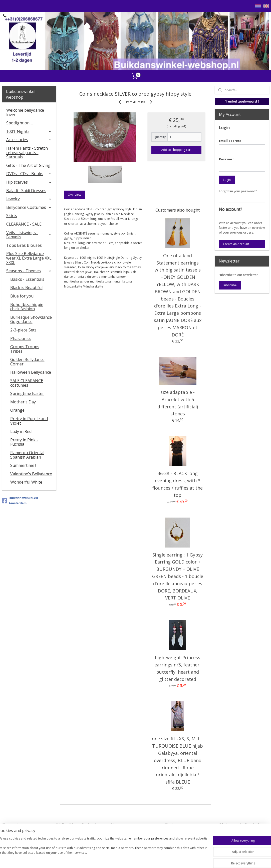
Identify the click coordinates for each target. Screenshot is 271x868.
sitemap (138, 859)
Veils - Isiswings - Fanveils (29, 235)
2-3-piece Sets (23, 330)
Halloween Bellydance (31, 372)
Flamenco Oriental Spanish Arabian (27, 455)
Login (227, 180)
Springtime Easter (27, 393)
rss (149, 859)
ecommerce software (168, 859)
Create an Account (236, 244)
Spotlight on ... (20, 123)
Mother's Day (23, 402)
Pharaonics (21, 338)
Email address (230, 141)
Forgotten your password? (238, 191)
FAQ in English (234, 832)
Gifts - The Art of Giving (28, 165)
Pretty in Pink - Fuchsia (24, 442)
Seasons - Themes (29, 271)
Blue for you (22, 296)
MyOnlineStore (213, 859)
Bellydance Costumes (29, 207)
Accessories (29, 140)
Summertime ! (23, 465)
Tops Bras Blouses (24, 245)
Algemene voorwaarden (124, 828)
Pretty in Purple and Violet (29, 421)
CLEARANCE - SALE (24, 224)
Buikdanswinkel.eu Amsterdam (20, 501)
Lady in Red (21, 431)
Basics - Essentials (27, 279)
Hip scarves (29, 182)
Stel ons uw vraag (183, 825)
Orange (17, 410)
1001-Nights (29, 131)
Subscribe (230, 285)
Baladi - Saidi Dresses (26, 191)
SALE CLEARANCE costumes (27, 383)
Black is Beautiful (26, 288)
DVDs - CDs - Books (29, 174)
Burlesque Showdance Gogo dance (31, 319)
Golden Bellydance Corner (27, 362)
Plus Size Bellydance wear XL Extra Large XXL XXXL (29, 258)
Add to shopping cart (176, 150)
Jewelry (29, 199)
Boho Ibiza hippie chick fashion (27, 307)
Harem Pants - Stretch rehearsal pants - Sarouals (27, 152)
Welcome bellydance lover (25, 112)
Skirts (12, 216)
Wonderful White (26, 482)
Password (227, 159)
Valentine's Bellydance (31, 474)
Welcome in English (240, 825)
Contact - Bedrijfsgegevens (21, 828)
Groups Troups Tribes (25, 349)
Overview (75, 195)
